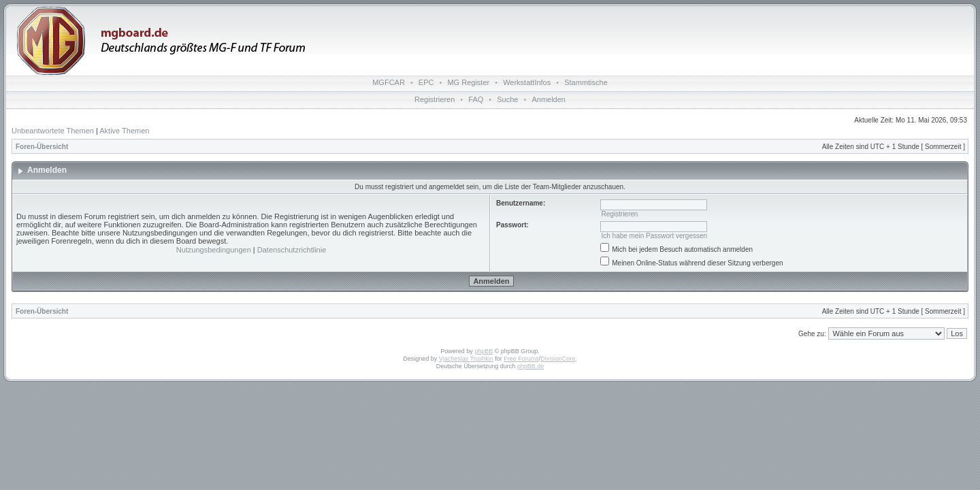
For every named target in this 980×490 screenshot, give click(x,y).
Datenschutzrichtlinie (292, 250)
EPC (426, 82)
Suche (507, 99)
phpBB (484, 351)
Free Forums (521, 359)
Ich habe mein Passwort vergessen (654, 236)
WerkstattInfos (527, 82)
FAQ (476, 99)
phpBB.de (531, 366)
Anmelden (549, 99)
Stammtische (586, 82)
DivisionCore (558, 359)
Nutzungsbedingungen (214, 250)
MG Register (468, 82)
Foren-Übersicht (42, 147)
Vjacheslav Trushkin (466, 359)
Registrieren (435, 99)
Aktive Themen (124, 131)
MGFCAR (389, 82)
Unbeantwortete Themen (53, 131)
